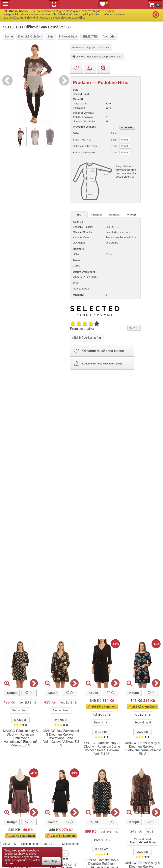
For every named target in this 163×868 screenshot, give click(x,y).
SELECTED (113, 227)
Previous (6, 80)
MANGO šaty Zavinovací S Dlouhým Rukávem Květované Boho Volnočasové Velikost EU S (61, 738)
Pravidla (97, 215)
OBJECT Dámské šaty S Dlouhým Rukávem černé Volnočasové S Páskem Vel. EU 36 (102, 748)
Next (63, 80)
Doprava (114, 215)
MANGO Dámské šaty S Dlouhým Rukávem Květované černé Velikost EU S (143, 748)
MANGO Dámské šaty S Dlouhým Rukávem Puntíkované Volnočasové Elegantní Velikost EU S (20, 738)
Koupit (12, 693)
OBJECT (102, 732)
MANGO (20, 720)
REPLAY (102, 849)
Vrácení (132, 215)
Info (79, 215)
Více (133, 328)
